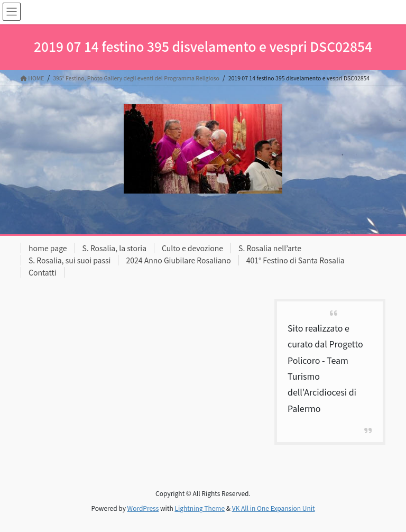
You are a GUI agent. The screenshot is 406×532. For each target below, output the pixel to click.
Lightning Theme (200, 508)
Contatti (43, 272)
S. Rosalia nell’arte (270, 248)
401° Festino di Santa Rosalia (296, 260)
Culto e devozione (192, 248)
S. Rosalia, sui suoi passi (70, 260)
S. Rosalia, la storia (115, 248)
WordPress (143, 508)
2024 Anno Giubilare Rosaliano (178, 260)
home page (48, 248)
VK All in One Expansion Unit (274, 508)
